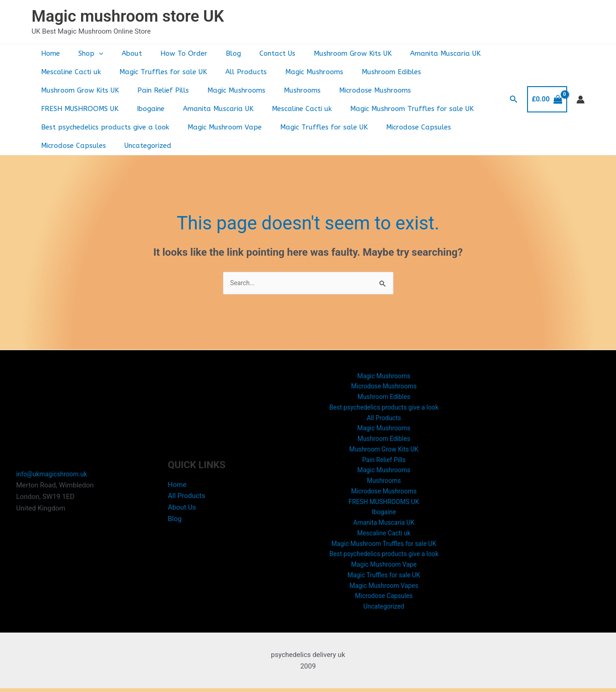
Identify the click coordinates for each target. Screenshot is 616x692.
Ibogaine (417, 90)
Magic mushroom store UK (128, 16)
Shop (84, 53)
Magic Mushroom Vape (76, 127)
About (120, 53)
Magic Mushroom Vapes (384, 587)
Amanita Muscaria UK (411, 53)
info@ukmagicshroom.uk (55, 467)
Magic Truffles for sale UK (156, 72)
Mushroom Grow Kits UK (323, 53)
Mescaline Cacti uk (69, 72)
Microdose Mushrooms (263, 90)
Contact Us (252, 53)
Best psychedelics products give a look (398, 109)
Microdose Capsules (261, 127)
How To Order (168, 53)
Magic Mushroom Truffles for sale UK (258, 109)
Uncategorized (409, 127)
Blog (213, 53)
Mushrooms (194, 90)
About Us (182, 500)
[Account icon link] (581, 90)
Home (48, 53)
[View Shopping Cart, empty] (547, 90)
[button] (92, 53)
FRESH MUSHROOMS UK (351, 90)
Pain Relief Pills (65, 90)
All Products (235, 72)
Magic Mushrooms (298, 72)
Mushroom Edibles (371, 72)
